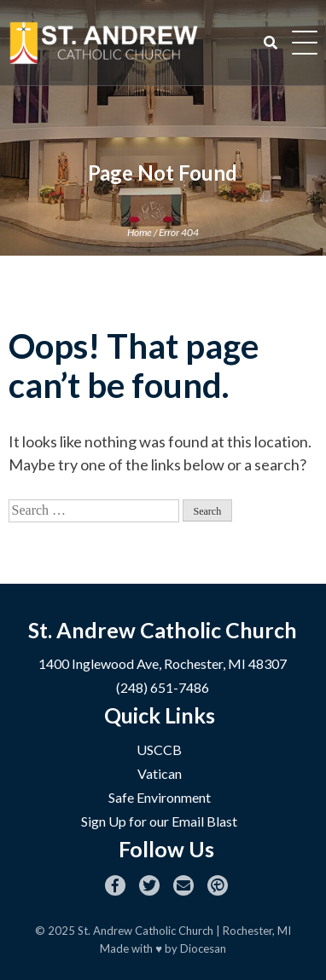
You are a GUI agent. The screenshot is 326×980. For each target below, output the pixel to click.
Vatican (160, 773)
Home (140, 232)
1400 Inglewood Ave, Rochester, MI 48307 (163, 663)
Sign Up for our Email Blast (159, 821)
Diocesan (203, 948)
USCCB (159, 749)
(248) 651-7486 (163, 687)
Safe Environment (160, 797)
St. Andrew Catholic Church (146, 931)
